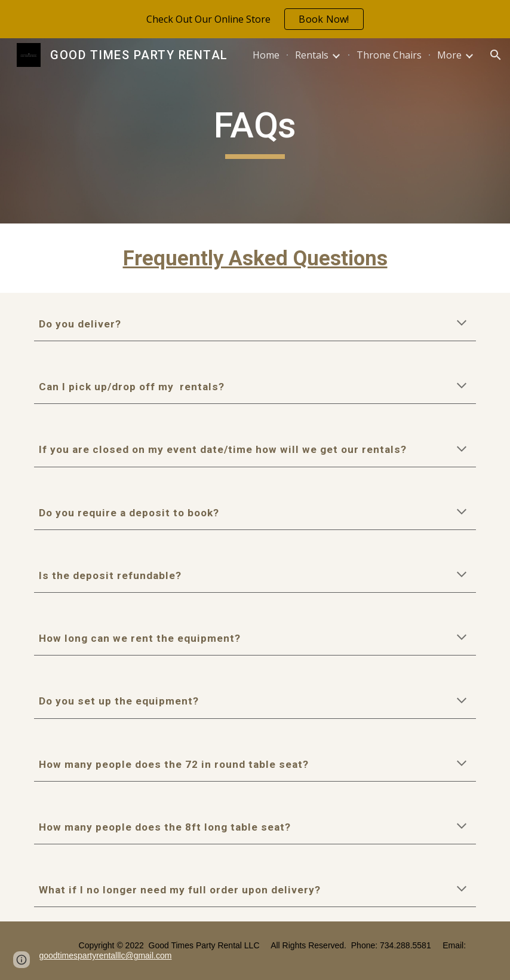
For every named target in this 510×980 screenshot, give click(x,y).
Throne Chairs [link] (389, 55)
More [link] (449, 55)
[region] (255, 19)
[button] (496, 55)
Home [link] (266, 55)
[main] (255, 131)
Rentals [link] (312, 55)
